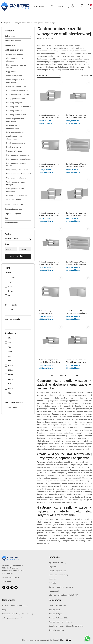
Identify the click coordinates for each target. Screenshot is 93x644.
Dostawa (52, 579)
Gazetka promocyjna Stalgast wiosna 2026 (66, 626)
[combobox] (49, 76)
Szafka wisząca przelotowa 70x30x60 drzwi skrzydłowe (76, 361)
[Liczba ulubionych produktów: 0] (82, 7)
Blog (4, 610)
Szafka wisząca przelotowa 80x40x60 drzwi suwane (49, 312)
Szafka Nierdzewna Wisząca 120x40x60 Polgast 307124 (76, 263)
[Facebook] (4, 587)
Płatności (53, 583)
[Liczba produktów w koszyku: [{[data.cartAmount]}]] (89, 7)
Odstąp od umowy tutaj (58, 575)
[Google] (12, 587)
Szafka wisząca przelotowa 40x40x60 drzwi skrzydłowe (49, 214)
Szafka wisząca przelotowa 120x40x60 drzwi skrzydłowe (49, 361)
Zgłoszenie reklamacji (58, 563)
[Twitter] (16, 587)
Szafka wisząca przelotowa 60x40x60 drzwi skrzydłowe (76, 116)
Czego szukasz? (18, 256)
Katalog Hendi (55, 610)
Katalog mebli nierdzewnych (60, 622)
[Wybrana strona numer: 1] (64, 375)
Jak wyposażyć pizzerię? (12, 618)
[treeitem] (18, 36)
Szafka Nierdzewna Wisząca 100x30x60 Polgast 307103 (76, 165)
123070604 (7, 581)
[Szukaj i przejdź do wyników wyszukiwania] (52, 7)
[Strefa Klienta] (72, 7)
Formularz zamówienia (58, 606)
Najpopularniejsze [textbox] (44, 76)
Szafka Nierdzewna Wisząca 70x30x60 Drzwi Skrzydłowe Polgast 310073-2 (76, 312)
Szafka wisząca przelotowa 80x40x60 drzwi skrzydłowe (49, 263)
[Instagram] (8, 587)
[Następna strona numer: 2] (77, 375)
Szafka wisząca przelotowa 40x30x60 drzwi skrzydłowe (49, 116)
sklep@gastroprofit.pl (11, 577)
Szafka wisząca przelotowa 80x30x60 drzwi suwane (49, 165)
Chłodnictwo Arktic (56, 630)
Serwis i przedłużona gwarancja (62, 587)
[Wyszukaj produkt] (44, 7)
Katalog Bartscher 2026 (58, 618)
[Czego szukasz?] (30, 239)
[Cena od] (11, 249)
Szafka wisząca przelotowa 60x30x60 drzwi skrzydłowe (76, 214)
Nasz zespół (54, 591)
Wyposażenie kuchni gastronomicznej (18, 614)
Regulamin (53, 567)
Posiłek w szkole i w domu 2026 (15, 606)
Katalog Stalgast (56, 614)
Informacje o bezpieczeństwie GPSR (63, 595)
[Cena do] (25, 249)
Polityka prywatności (57, 571)
